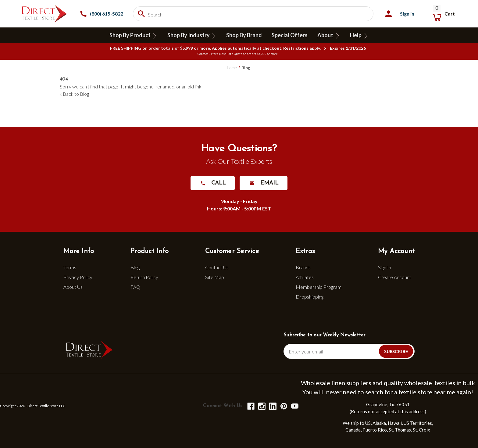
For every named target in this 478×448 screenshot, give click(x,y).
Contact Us (217, 267)
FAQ (135, 287)
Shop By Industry (192, 35)
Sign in (407, 14)
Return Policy (144, 277)
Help (359, 35)
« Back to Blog (74, 94)
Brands (303, 267)
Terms (70, 267)
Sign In (385, 267)
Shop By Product (133, 35)
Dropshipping (310, 297)
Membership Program (319, 287)
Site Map (215, 277)
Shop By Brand (244, 35)
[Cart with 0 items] (443, 14)
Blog (135, 267)
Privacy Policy (78, 277)
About (329, 35)
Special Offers (290, 35)
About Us (73, 287)
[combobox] (253, 14)
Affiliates (305, 277)
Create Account (395, 277)
